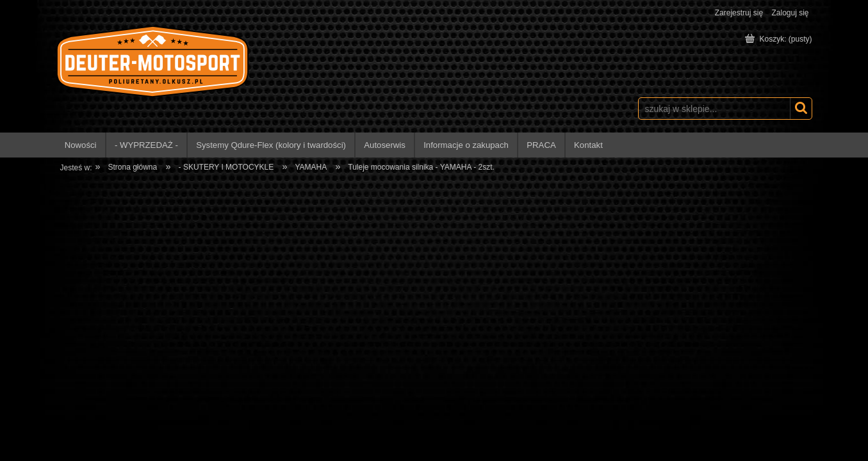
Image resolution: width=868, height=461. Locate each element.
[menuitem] (81, 145)
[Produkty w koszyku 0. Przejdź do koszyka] (779, 39)
